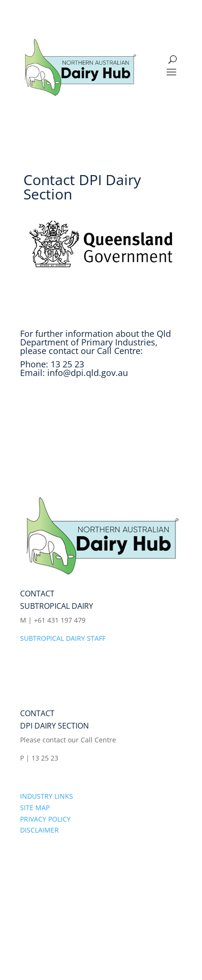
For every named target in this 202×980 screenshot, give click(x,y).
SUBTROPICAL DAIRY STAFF (63, 638)
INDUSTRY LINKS (47, 796)
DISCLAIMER (39, 830)
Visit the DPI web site (77, 408)
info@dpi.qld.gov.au (88, 373)
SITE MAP (35, 808)
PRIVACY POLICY (45, 819)
